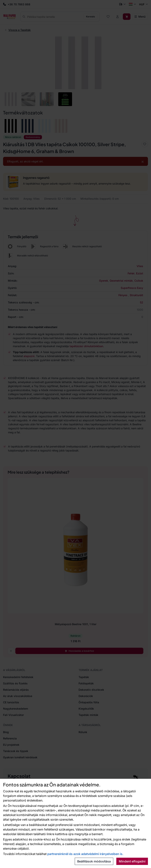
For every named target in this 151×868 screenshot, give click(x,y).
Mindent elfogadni (132, 861)
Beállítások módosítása (94, 861)
